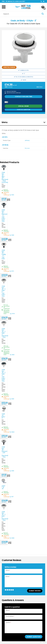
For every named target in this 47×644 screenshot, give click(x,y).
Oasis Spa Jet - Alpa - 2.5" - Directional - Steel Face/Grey (4, 177)
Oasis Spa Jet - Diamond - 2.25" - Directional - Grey (4, 452)
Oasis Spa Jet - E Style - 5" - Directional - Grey (4, 516)
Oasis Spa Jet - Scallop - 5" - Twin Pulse (4, 254)
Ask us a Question (23, 110)
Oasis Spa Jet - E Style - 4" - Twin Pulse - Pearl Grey (4, 375)
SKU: (38, 87)
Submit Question (34, 637)
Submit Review (35, 591)
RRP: (7, 87)
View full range (9, 67)
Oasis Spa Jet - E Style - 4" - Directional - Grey (4, 333)
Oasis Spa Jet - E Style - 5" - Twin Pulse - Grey (4, 291)
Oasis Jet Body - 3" (4, 416)
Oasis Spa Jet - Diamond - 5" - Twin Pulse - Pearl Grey (4, 216)
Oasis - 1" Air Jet (4, 487)
